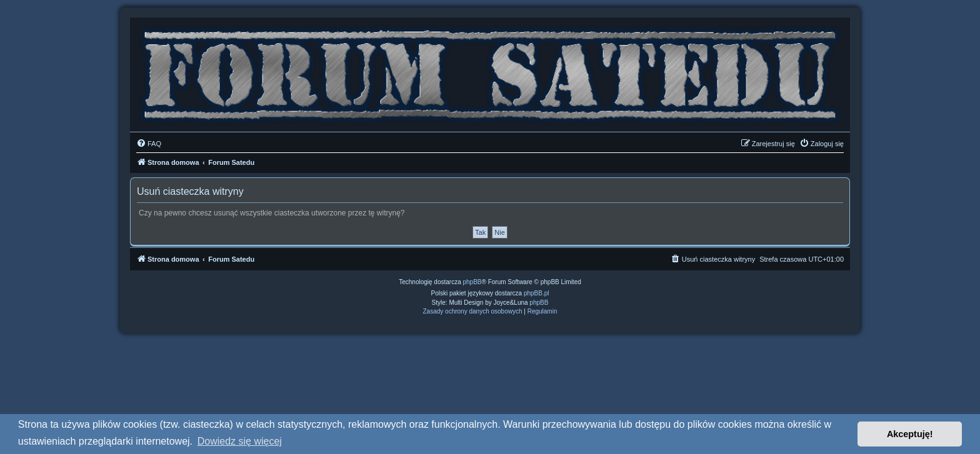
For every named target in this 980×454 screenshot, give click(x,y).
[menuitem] (149, 144)
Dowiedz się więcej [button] (240, 441)
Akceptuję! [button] (910, 434)
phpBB (472, 282)
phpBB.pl (537, 293)
